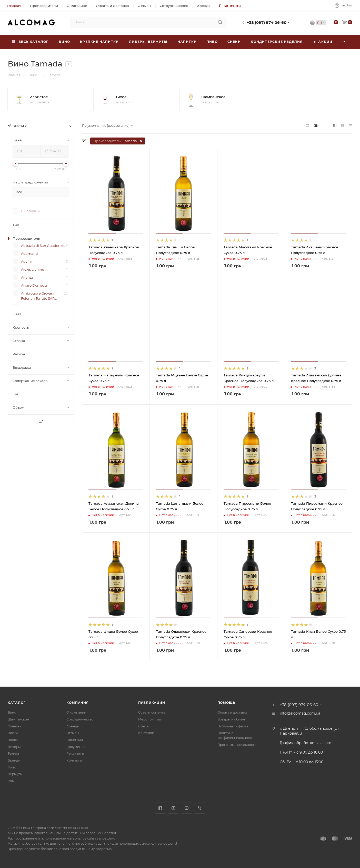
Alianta (27, 277)
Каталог (17, 703)
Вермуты (15, 774)
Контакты (74, 760)
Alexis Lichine (33, 269)
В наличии (30, 211)
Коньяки (15, 726)
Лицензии (75, 740)
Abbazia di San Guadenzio (43, 246)
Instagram (173, 808)
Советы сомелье (152, 712)
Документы (76, 747)
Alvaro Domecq (34, 285)
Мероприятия (149, 719)
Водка (13, 740)
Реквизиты (75, 753)
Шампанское (18, 719)
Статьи (144, 726)
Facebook (160, 808)
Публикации (152, 703)
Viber (200, 808)
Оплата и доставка (232, 712)
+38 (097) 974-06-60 (267, 23)
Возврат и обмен (231, 719)
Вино (12, 712)
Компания (77, 703)
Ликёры (14, 747)
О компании (76, 712)
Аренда (73, 726)
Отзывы (73, 733)
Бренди (14, 760)
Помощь (226, 703)
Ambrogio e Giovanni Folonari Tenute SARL (39, 296)
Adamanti (29, 253)
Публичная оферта (233, 726)
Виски (13, 733)
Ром (11, 781)
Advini (26, 261)
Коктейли (146, 733)
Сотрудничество (80, 719)
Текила (13, 753)
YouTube (187, 808)
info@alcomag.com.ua (300, 713)
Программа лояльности (237, 745)
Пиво (12, 767)
